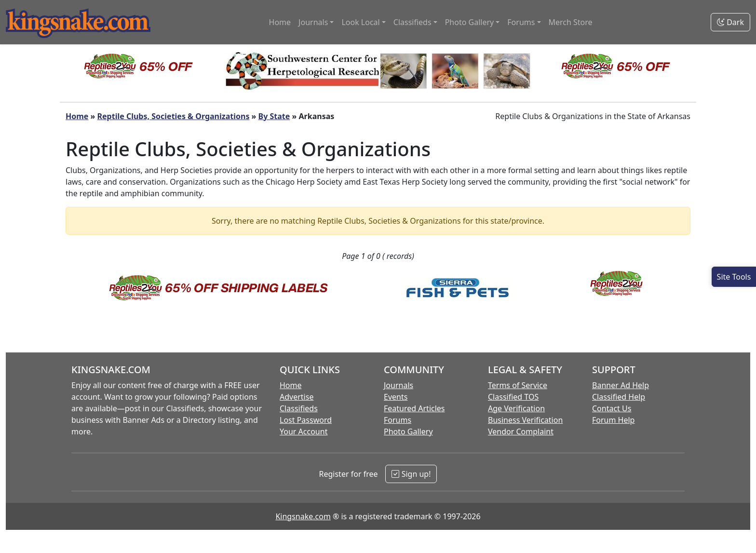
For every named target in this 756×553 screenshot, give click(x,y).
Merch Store (571, 22)
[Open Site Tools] (734, 277)
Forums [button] (521, 22)
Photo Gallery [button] (470, 22)
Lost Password (306, 420)
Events (396, 397)
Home (280, 22)
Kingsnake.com (303, 516)
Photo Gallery (408, 432)
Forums (398, 420)
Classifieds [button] (412, 22)
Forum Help (613, 420)
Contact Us (612, 408)
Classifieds (299, 408)
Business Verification (525, 420)
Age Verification (516, 408)
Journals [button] (313, 22)
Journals (398, 385)
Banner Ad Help (621, 385)
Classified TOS (513, 397)
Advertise (297, 397)
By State (274, 116)
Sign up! (411, 474)
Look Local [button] (360, 22)
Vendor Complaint (521, 432)
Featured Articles (414, 408)
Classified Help (619, 397)
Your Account (304, 432)
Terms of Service (518, 385)
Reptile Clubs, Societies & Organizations (174, 116)
